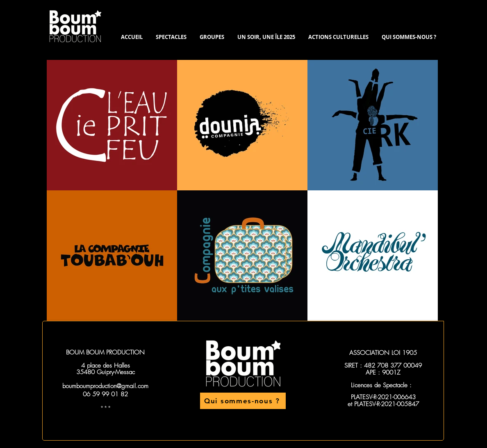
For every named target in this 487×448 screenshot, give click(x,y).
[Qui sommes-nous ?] (243, 401)
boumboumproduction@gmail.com (105, 386)
